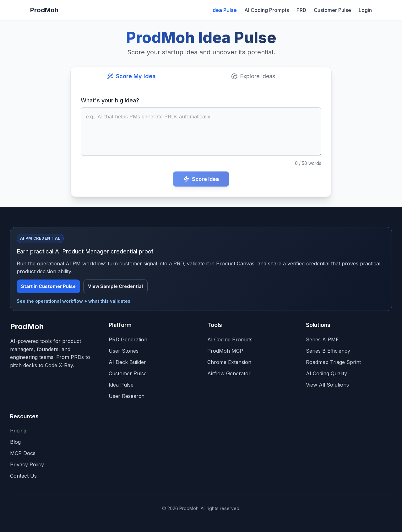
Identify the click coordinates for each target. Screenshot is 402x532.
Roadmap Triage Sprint (333, 362)
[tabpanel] (201, 141)
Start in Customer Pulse (48, 286)
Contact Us (23, 476)
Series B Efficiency (328, 351)
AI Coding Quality (326, 373)
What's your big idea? (110, 100)
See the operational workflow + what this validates (73, 301)
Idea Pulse (224, 10)
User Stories (124, 351)
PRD (301, 10)
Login (365, 10)
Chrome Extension (229, 362)
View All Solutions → (331, 385)
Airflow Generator (229, 373)
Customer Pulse (332, 10)
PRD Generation (128, 339)
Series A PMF (322, 339)
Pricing (18, 431)
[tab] (131, 76)
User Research (127, 396)
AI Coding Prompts (267, 10)
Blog (15, 442)
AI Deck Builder (127, 362)
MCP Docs (23, 453)
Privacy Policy (27, 464)
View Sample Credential (115, 286)
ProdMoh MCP (225, 351)
